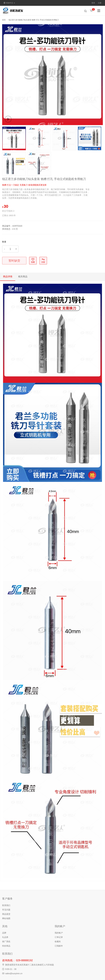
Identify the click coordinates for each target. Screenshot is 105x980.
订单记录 (59, 937)
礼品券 (5, 937)
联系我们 (6, 905)
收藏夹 (58, 942)
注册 (100, 3)
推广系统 (6, 942)
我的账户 (59, 933)
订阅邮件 (59, 946)
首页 (4, 20)
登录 (93, 3)
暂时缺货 (14, 261)
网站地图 (6, 918)
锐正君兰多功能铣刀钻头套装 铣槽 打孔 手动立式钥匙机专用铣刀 (34, 20)
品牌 (4, 933)
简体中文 (9, 3)
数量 (4, 242)
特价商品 (6, 946)
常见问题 (6, 910)
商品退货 (6, 914)
